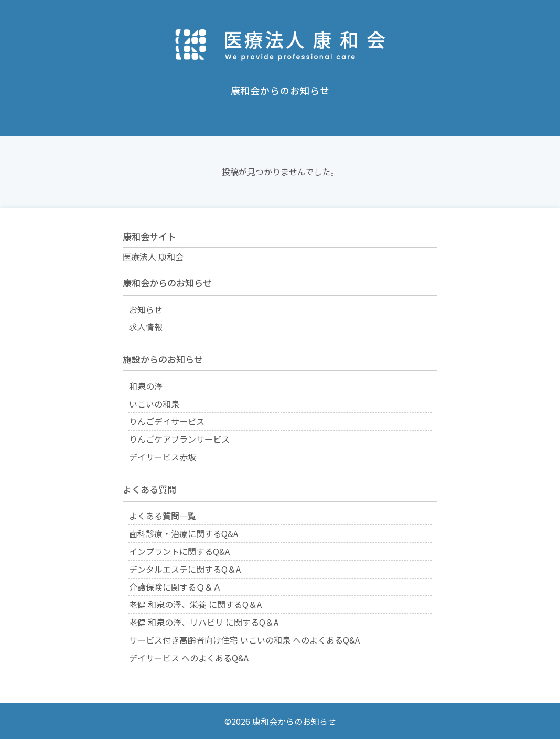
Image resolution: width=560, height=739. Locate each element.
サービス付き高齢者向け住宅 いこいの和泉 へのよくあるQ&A (244, 640)
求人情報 (146, 327)
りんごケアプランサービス (179, 439)
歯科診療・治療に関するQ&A (184, 533)
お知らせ (146, 309)
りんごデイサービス (167, 421)
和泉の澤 (146, 386)
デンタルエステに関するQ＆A (185, 569)
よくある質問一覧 (163, 516)
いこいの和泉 (154, 404)
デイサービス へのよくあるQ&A (189, 658)
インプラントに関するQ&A (179, 551)
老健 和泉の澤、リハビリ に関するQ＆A (204, 622)
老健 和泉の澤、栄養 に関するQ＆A (195, 604)
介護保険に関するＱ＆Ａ (175, 587)
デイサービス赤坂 (163, 457)
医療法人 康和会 (153, 256)
